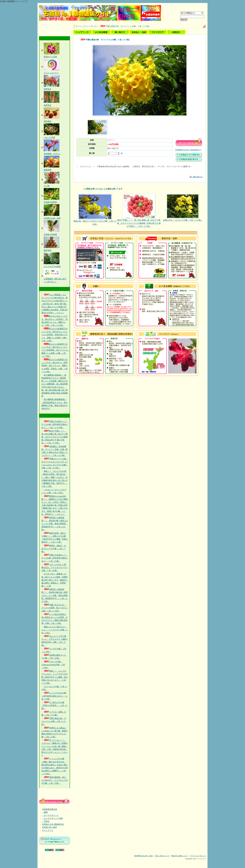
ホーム (78, 26)
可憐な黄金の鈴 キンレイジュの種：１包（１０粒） (54, 721)
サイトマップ (48, 830)
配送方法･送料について (180, 856)
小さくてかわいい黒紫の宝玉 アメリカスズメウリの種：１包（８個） (55, 567)
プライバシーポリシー (198, 856)
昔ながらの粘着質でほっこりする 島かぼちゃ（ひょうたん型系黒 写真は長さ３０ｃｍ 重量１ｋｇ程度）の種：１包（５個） (55, 335)
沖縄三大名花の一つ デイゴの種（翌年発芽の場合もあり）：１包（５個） (55, 558)
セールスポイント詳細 (52, 818)
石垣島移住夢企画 (50, 809)
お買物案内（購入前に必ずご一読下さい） (55, 279)
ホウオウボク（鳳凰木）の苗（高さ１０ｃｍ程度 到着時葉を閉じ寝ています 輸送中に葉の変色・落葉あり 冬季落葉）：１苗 (55, 580)
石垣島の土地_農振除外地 (53, 824)
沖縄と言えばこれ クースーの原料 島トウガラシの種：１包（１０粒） (55, 608)
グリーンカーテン (91, 26)
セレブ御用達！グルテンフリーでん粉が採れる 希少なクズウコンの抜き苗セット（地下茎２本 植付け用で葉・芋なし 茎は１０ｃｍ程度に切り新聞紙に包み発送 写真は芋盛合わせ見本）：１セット (55, 304)
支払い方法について (162, 856)
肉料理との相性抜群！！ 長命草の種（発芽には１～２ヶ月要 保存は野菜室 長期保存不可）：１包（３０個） (55, 524)
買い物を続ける (140, 175)
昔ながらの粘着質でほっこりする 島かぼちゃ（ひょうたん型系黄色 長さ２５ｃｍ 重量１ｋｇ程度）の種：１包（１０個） (55, 350)
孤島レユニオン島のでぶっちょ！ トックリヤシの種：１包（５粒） (55, 630)
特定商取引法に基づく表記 (143, 856)
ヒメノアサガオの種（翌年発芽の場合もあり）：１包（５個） (55, 696)
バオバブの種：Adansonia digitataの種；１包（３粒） (53, 665)
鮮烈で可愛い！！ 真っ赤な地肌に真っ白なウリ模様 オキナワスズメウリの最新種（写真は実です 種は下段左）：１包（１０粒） (55, 437)
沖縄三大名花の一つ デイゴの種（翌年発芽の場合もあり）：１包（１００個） (55, 424)
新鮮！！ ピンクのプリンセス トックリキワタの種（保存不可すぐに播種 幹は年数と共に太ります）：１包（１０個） (55, 677)
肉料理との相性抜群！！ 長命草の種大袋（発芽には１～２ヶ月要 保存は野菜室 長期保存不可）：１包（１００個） (55, 595)
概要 (45, 812)
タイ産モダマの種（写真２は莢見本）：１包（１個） (55, 705)
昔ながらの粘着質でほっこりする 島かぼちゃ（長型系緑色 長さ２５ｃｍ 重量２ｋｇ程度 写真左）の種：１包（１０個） (55, 366)
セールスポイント (50, 815)
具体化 (46, 821)
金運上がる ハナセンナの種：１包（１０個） (183, 207)
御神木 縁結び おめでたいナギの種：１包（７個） (54, 549)
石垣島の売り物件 (50, 827)
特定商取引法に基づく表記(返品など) (188, 150)
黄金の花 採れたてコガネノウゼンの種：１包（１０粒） (95, 209)
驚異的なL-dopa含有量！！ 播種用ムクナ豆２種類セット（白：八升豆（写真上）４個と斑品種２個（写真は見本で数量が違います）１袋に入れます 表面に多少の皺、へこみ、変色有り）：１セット (55, 505)
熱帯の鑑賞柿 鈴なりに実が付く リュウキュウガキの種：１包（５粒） (55, 780)
